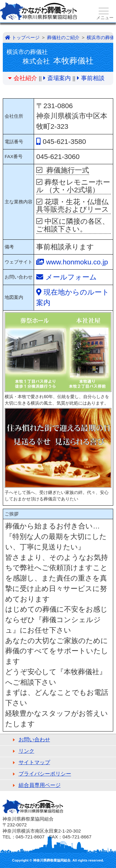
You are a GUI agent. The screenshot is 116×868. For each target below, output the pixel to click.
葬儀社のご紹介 (63, 37)
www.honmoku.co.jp (77, 262)
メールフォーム (71, 277)
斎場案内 (59, 78)
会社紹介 (25, 78)
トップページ (26, 37)
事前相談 (93, 78)
